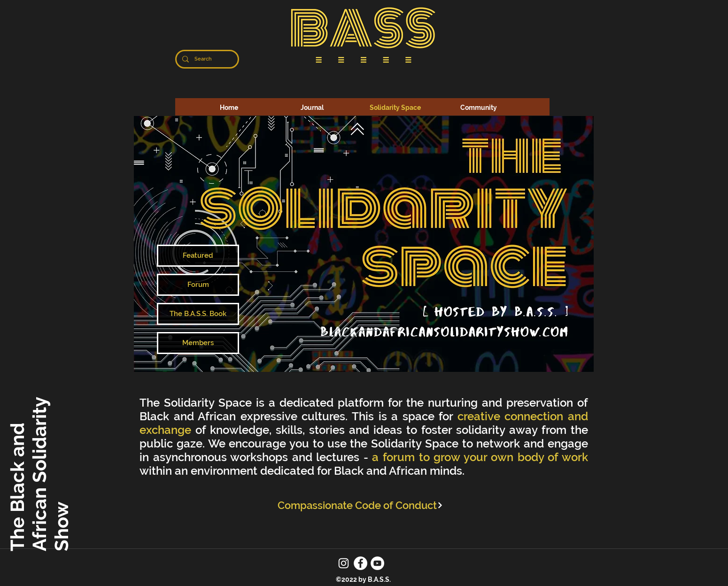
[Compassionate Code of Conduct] (360, 505)
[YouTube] (377, 563)
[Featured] (198, 256)
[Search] (206, 59)
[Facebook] (360, 563)
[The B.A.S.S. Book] (198, 314)
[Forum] (198, 285)
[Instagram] (344, 563)
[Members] (198, 343)
